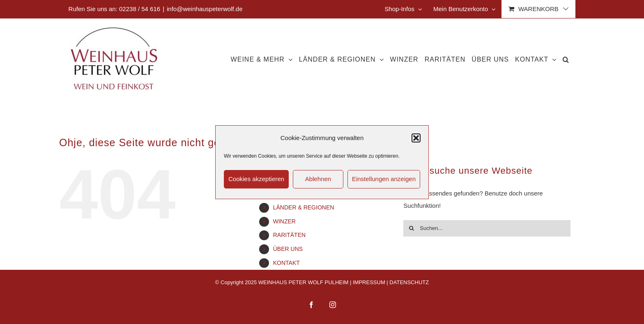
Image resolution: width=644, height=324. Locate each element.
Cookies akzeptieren (256, 179)
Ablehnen (318, 179)
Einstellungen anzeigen (384, 179)
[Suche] (412, 228)
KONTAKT (286, 263)
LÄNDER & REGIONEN (304, 207)
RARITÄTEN (289, 235)
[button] (416, 138)
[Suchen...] (487, 228)
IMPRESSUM (369, 282)
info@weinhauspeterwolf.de (205, 9)
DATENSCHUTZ (409, 282)
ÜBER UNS (288, 249)
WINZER (284, 221)
